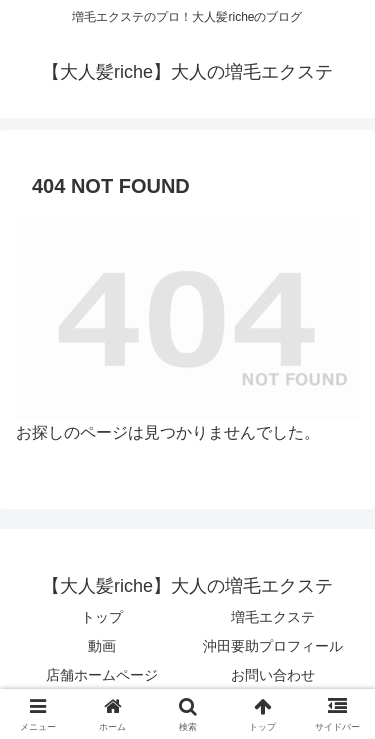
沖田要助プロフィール (273, 646)
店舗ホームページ (102, 675)
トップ (102, 617)
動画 (102, 646)
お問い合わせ (273, 675)
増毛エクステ (273, 617)
